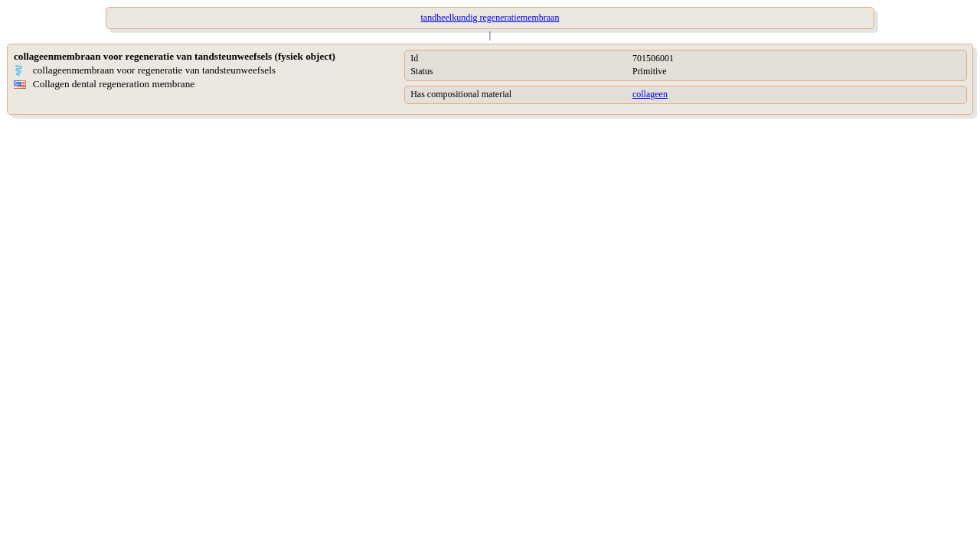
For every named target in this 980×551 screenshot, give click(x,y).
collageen (650, 94)
